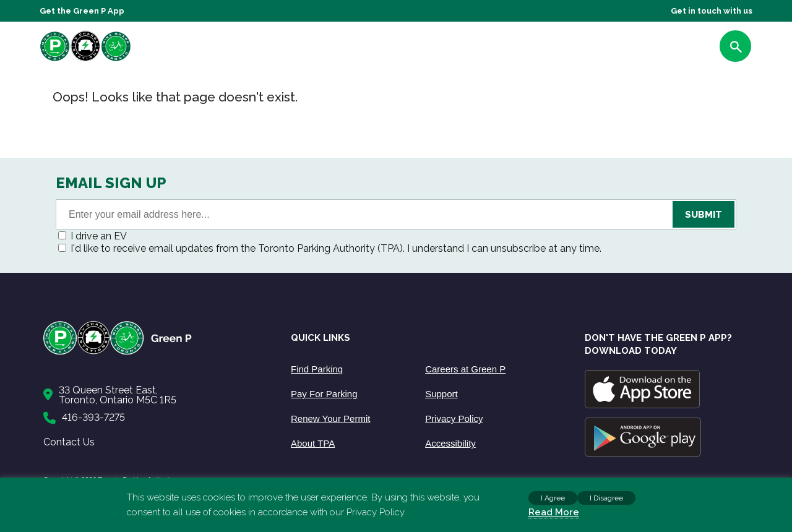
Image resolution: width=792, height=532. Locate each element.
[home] (108, 61)
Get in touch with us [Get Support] (712, 11)
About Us (301, 49)
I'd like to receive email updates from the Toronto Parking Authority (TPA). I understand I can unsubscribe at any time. (336, 248)
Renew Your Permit (330, 418)
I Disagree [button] (606, 498)
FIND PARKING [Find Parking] (678, 49)
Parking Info (358, 49)
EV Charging (420, 49)
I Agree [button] (553, 498)
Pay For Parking (324, 394)
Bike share (477, 49)
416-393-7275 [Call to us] (93, 417)
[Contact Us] (155, 395)
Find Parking (317, 369)
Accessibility (450, 443)
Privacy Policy (454, 418)
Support (527, 49)
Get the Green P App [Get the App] (82, 11)
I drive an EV (99, 236)
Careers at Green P (465, 369)
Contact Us (69, 442)
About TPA (313, 443)
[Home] (155, 352)
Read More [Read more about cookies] (554, 512)
